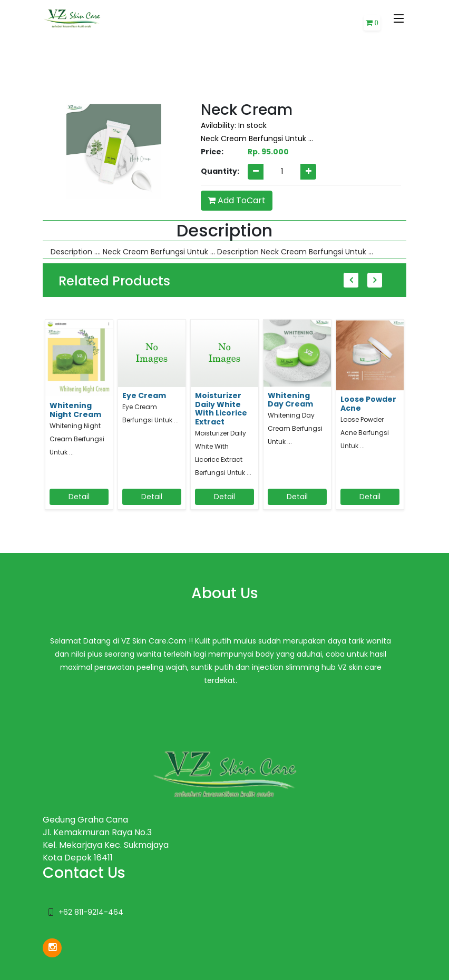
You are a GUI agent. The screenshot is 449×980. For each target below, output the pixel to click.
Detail (79, 497)
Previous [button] (351, 280)
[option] (79, 419)
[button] (372, 23)
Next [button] (375, 280)
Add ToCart (237, 200)
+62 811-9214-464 (91, 912)
